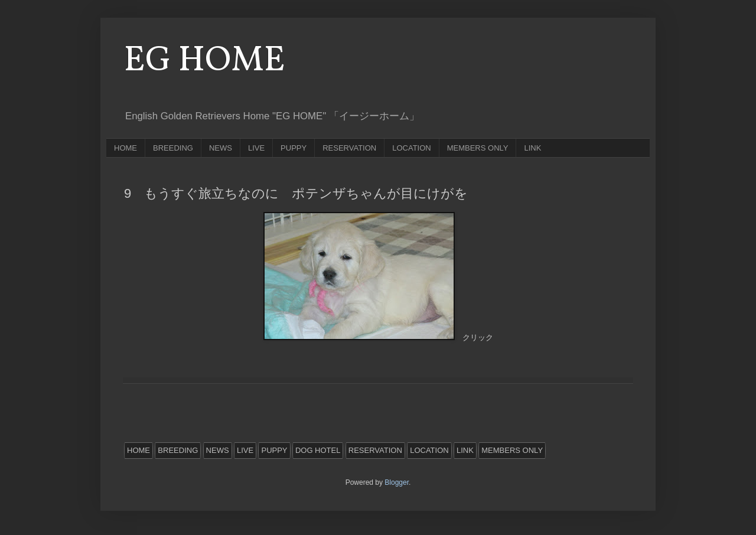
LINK (532, 148)
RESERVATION (349, 148)
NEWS (221, 148)
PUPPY (294, 148)
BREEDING (173, 148)
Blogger (397, 482)
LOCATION (412, 148)
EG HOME (205, 61)
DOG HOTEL (318, 450)
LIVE (256, 148)
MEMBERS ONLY (478, 148)
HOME (126, 148)
